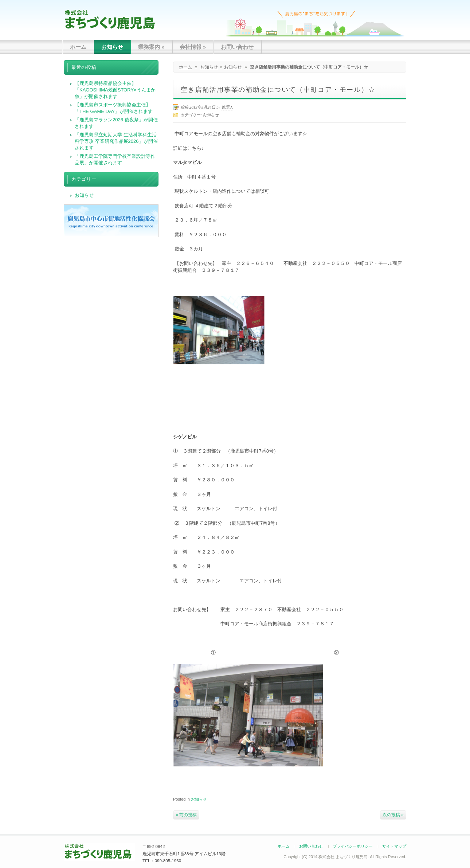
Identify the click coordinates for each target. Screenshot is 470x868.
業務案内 (151, 47)
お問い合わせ (237, 47)
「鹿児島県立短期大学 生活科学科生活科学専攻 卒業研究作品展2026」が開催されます (116, 141)
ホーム (78, 47)
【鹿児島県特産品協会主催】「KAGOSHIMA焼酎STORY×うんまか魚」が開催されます (115, 90)
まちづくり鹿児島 (110, 19)
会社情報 (193, 47)
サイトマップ (394, 846)
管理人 (227, 107)
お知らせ (112, 47)
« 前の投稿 (186, 815)
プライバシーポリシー (353, 846)
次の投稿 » (393, 815)
